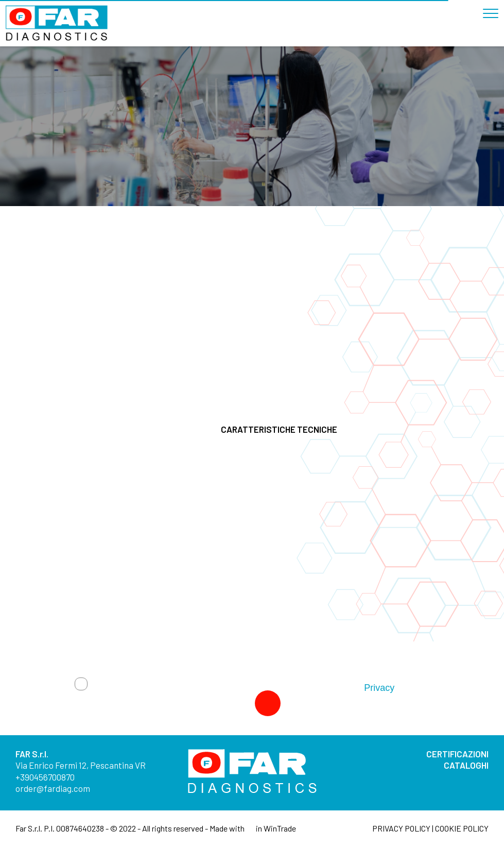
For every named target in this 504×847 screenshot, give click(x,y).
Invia (237, 703)
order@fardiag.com (53, 788)
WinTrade (280, 828)
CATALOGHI (466, 765)
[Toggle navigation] (493, 9)
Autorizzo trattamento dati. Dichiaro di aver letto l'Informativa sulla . (245, 688)
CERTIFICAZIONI (457, 754)
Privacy (379, 688)
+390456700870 (45, 777)
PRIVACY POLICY (401, 828)
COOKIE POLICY (462, 828)
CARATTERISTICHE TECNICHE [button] (342, 429)
